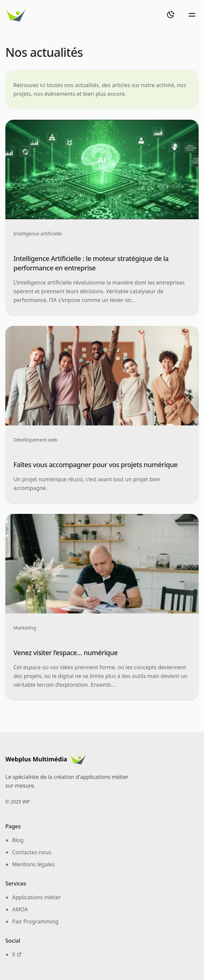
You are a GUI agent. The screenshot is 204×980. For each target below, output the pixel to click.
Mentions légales (34, 864)
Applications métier (37, 897)
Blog (18, 840)
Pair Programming (35, 921)
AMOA (20, 909)
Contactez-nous (32, 852)
